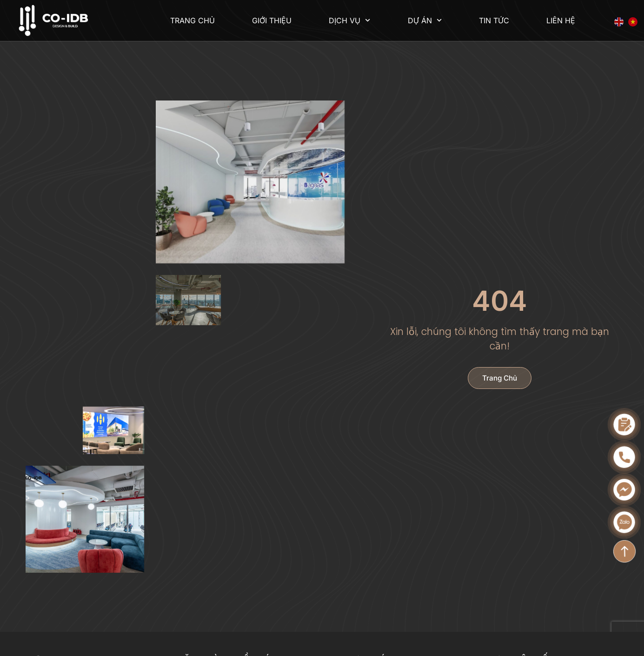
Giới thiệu (272, 20)
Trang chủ (193, 20)
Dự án (425, 20)
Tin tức (494, 20)
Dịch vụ (349, 20)
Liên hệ (561, 20)
